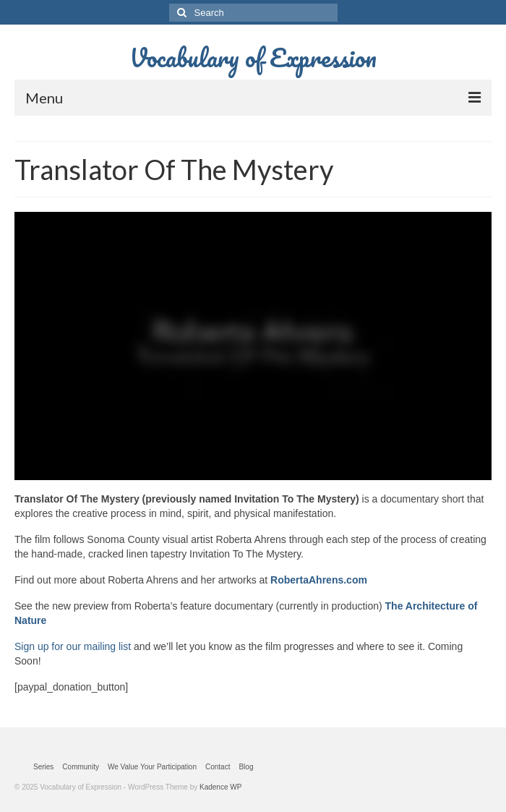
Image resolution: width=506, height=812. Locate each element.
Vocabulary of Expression (253, 57)
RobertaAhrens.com (319, 580)
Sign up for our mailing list (73, 646)
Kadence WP (220, 787)
